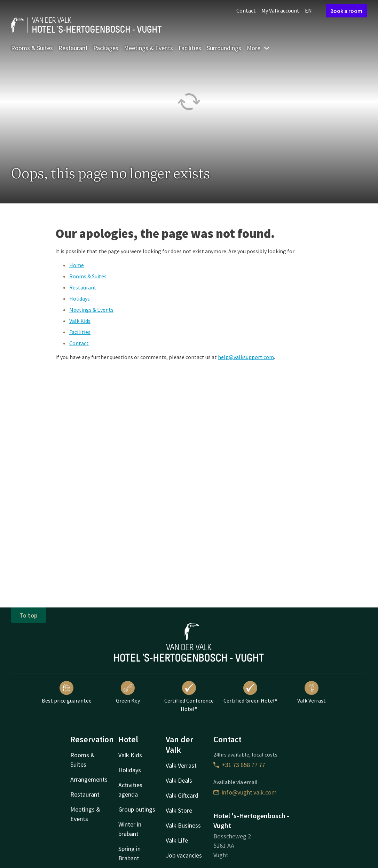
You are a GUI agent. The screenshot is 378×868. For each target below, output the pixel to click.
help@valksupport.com (246, 357)
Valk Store (179, 810)
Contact (246, 10)
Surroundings (224, 48)
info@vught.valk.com (245, 792)
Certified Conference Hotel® (189, 697)
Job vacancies (184, 855)
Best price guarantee (67, 692)
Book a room (346, 11)
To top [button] (29, 615)
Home (77, 265)
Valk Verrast (312, 692)
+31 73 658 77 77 (239, 765)
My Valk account (280, 10)
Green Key (128, 692)
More (258, 48)
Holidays (80, 299)
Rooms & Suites (32, 48)
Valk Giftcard (182, 795)
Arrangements (89, 779)
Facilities (190, 48)
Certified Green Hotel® (250, 692)
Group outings (137, 809)
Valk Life (177, 840)
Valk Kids (80, 321)
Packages (106, 48)
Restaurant (73, 48)
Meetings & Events (148, 48)
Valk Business (183, 825)
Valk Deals (179, 780)
